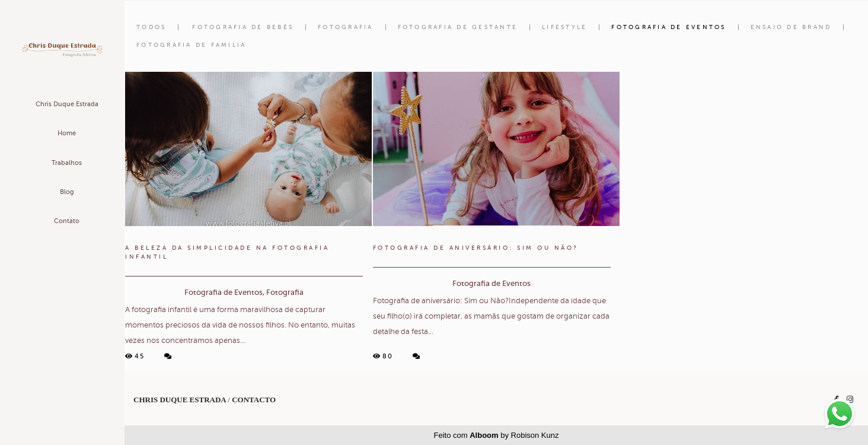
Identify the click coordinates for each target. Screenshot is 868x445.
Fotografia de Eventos (668, 27)
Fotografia (346, 27)
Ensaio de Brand (791, 27)
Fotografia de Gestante (458, 27)
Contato (67, 221)
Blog (67, 192)
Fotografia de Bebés (243, 27)
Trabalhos (67, 163)
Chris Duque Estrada (67, 104)
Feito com (497, 435)
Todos (151, 27)
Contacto (254, 400)
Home (67, 133)
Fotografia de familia (191, 45)
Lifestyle (564, 27)
